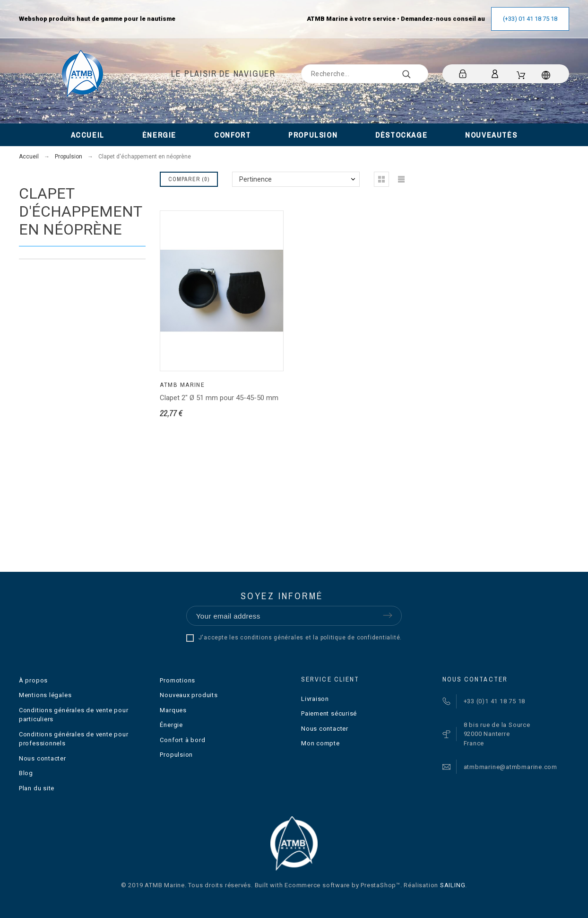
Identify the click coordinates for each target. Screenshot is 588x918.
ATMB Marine (182, 385)
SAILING (453, 885)
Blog (26, 773)
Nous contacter (43, 758)
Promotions (177, 680)
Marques (173, 710)
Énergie (171, 725)
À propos (33, 680)
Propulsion (176, 755)
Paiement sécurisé (329, 713)
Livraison (315, 699)
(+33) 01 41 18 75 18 (530, 19)
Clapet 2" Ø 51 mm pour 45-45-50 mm (219, 398)
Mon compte (320, 743)
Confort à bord (182, 740)
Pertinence (255, 179)
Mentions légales (45, 695)
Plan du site (37, 788)
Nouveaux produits (189, 695)
